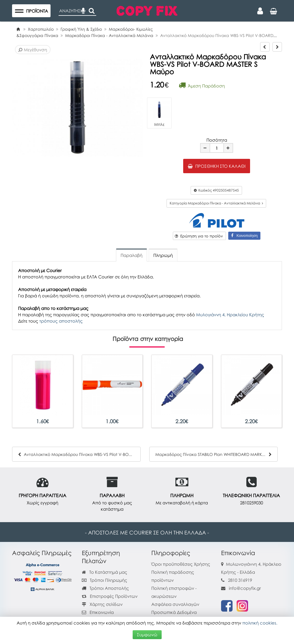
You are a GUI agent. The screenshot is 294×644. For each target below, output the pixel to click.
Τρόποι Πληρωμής (105, 580)
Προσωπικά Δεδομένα (174, 612)
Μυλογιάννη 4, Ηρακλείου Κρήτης (230, 315)
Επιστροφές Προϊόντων (110, 596)
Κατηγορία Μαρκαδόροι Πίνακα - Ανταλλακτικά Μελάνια (216, 203)
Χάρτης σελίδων (102, 604)
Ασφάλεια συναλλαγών (175, 604)
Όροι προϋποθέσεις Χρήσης (181, 564)
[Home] (18, 29)
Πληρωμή (163, 255)
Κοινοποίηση (244, 236)
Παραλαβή (131, 255)
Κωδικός (216, 190)
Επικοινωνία (102, 612)
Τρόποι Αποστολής (105, 588)
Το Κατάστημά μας (105, 572)
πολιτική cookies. (260, 623)
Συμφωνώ (147, 635)
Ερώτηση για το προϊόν (199, 236)
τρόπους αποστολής (61, 321)
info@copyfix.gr (241, 588)
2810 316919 (240, 580)
